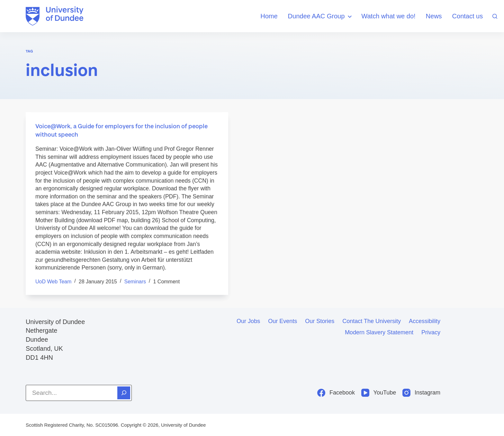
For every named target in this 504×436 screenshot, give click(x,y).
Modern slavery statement (379, 332)
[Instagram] (421, 393)
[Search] (495, 16)
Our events (283, 321)
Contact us (468, 16)
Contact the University (372, 321)
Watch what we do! (388, 16)
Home (269, 16)
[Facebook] (336, 393)
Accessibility (425, 321)
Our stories (320, 321)
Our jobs (248, 321)
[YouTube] (379, 393)
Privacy (431, 332)
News (434, 16)
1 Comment (166, 282)
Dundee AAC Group (321, 17)
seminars (135, 282)
